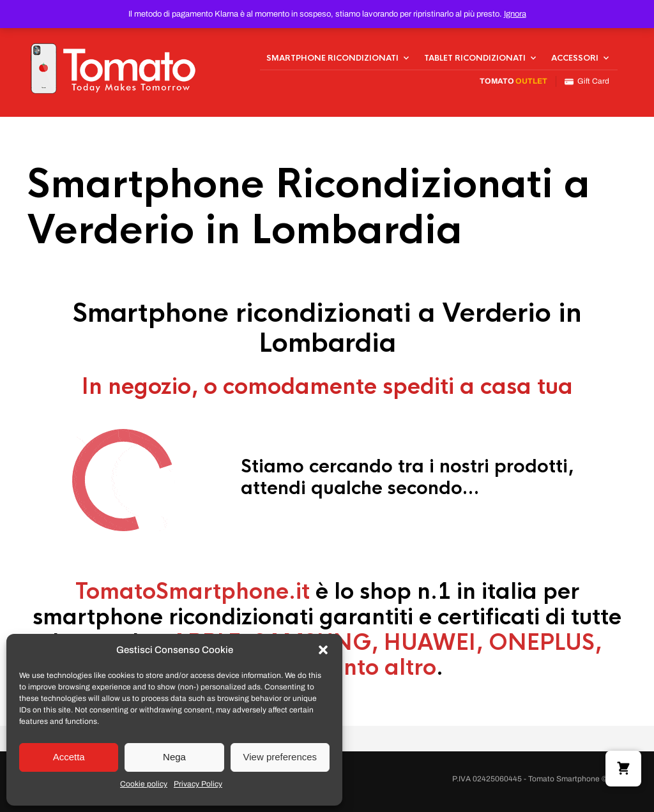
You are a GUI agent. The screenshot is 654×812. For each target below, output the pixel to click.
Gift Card (587, 81)
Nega (174, 757)
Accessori (575, 58)
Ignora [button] (515, 14)
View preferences (280, 757)
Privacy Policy (198, 784)
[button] (323, 650)
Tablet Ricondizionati (475, 58)
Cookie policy (144, 784)
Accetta (69, 757)
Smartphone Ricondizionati (332, 58)
